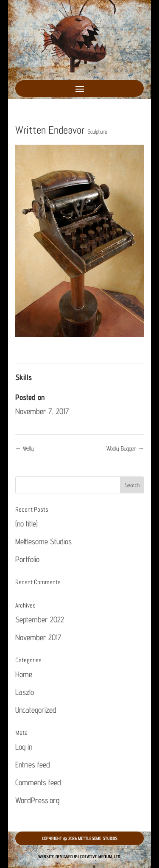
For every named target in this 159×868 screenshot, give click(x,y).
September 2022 (40, 619)
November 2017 (38, 637)
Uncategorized (36, 710)
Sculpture (97, 132)
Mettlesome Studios (43, 541)
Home (24, 674)
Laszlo (25, 692)
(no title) (26, 524)
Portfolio (27, 559)
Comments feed (38, 782)
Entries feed (33, 764)
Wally (25, 448)
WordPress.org (37, 800)
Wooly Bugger (125, 448)
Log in (24, 747)
